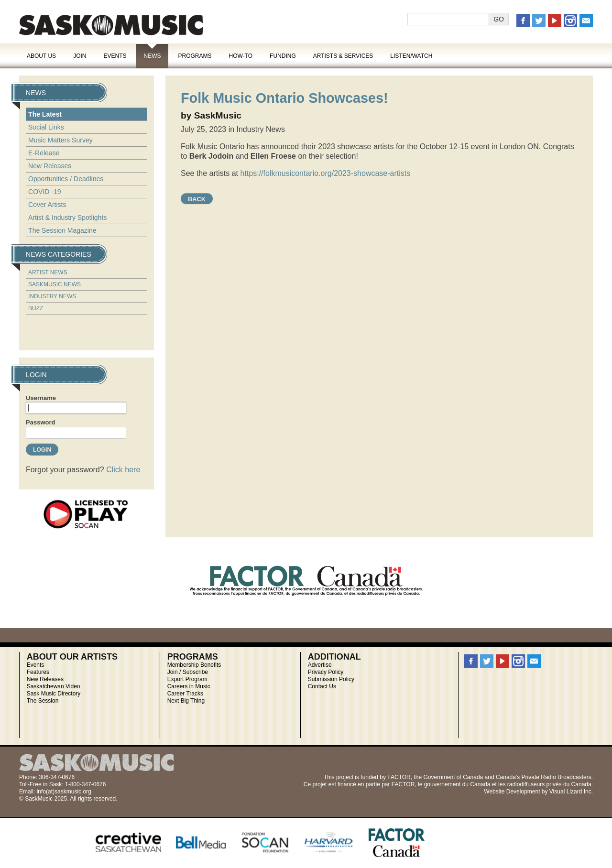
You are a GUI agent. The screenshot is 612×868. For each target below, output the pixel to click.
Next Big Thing (186, 701)
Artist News (48, 272)
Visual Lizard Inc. (571, 792)
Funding (283, 56)
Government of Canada (453, 777)
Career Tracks (185, 694)
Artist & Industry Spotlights (67, 217)
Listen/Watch (411, 56)
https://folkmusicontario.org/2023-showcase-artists (326, 173)
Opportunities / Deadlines (66, 179)
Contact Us (322, 686)
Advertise (320, 665)
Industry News (52, 296)
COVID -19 (44, 192)
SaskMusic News (55, 284)
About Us (41, 56)
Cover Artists (47, 205)
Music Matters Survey (60, 140)
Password (40, 422)
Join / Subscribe (188, 672)
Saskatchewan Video (54, 686)
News (152, 56)
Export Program (187, 679)
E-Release (44, 153)
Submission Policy (331, 679)
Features (38, 672)
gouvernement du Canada (457, 784)
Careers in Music (189, 686)
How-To (241, 56)
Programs (195, 56)
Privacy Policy (326, 672)
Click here (123, 470)
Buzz (36, 308)
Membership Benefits (194, 665)
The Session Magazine (62, 230)
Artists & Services (343, 56)
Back (197, 199)
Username (41, 398)
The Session (43, 701)
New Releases (50, 166)
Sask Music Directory (54, 694)
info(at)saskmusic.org (64, 792)
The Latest (45, 114)
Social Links (46, 127)
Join (80, 56)
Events (115, 56)
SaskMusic (111, 25)
